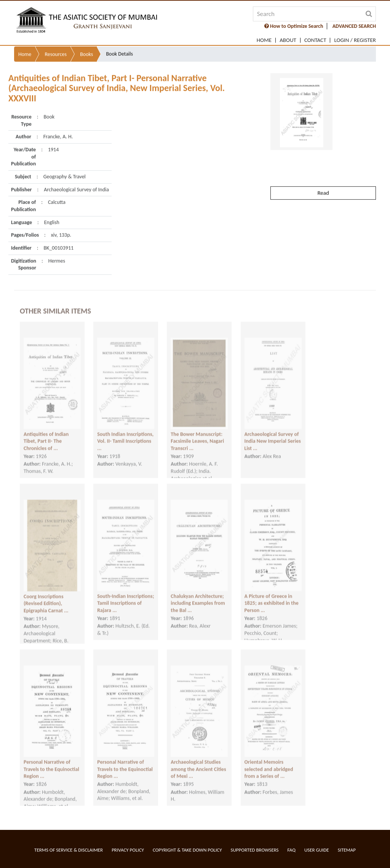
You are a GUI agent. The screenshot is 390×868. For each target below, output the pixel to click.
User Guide (317, 850)
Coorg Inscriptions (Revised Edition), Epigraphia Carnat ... (46, 597)
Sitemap (347, 850)
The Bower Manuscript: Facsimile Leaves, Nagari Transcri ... (197, 434)
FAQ (292, 850)
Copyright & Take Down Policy (187, 850)
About (288, 40)
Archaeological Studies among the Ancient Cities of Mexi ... (198, 762)
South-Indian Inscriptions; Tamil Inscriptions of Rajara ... (125, 596)
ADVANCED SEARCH (354, 26)
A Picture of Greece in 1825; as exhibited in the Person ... (272, 596)
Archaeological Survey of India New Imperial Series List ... (273, 434)
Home (264, 40)
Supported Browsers (255, 850)
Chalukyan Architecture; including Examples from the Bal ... (198, 596)
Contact (315, 40)
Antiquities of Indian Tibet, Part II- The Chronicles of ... (46, 434)
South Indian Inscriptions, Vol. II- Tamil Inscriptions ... (125, 434)
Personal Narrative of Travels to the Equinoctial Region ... (51, 762)
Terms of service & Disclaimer (69, 850)
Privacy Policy (128, 850)
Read (323, 176)
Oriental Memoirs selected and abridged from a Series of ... (269, 762)
